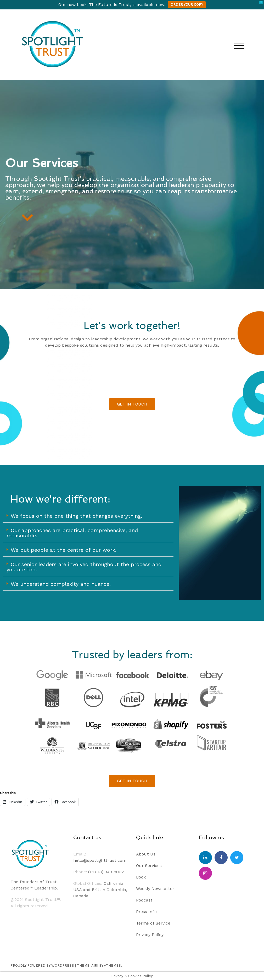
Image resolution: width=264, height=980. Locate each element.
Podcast (144, 900)
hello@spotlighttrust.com (100, 860)
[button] (88, 516)
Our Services (149, 866)
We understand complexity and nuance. (61, 584)
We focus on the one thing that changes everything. (76, 516)
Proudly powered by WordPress (42, 965)
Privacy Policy (150, 935)
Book (141, 877)
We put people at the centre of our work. (64, 550)
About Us (146, 854)
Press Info (146, 912)
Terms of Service (153, 923)
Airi (95, 965)
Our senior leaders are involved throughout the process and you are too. (84, 567)
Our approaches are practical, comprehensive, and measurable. (72, 533)
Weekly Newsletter (155, 889)
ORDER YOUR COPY (187, 5)
